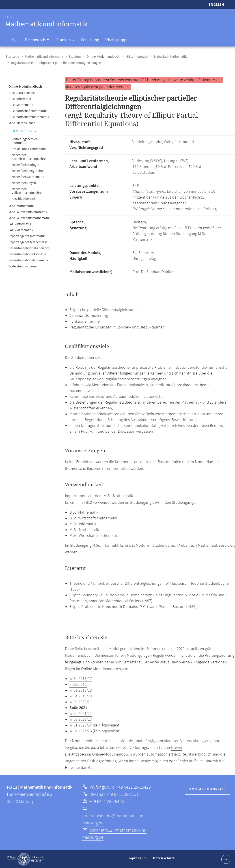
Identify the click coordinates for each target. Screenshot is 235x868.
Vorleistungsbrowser (23, 266)
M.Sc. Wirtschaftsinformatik (28, 212)
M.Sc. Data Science (22, 123)
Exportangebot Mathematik (28, 242)
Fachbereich (38, 40)
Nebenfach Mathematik (168, 57)
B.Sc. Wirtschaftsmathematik (29, 117)
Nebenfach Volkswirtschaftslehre (27, 191)
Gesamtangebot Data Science (29, 248)
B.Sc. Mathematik (21, 105)
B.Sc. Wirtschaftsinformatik (28, 111)
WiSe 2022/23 (81, 719)
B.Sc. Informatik (20, 99)
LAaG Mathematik (21, 230)
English (216, 5)
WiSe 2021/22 (81, 713)
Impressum (138, 860)
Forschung (90, 40)
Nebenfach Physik (24, 183)
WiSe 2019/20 (81, 696)
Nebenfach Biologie (25, 165)
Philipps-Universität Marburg (26, 859)
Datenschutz (165, 860)
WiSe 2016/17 (81, 679)
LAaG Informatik (20, 224)
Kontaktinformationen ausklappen (225, 859)
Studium (67, 41)
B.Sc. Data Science (22, 93)
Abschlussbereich (24, 199)
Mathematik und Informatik (43, 57)
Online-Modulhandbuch (101, 57)
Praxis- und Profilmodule (29, 149)
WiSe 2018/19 (81, 690)
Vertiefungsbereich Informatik (25, 141)
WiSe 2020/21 (81, 702)
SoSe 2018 (78, 684)
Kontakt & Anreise (208, 789)
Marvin (177, 747)
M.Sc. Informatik (135, 57)
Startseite (12, 57)
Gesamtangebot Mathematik (28, 260)
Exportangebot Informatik (27, 236)
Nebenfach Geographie (28, 171)
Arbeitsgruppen (117, 40)
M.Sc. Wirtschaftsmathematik (29, 218)
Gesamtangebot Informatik (27, 254)
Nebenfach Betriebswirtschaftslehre (29, 157)
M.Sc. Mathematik (21, 206)
